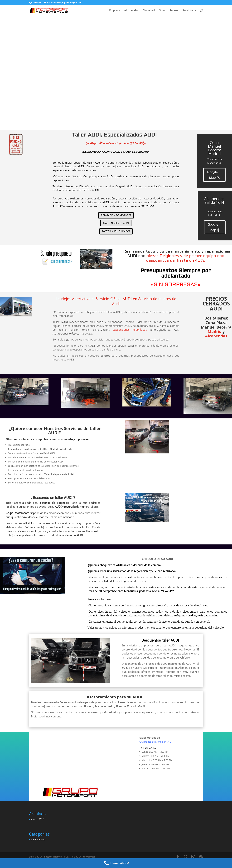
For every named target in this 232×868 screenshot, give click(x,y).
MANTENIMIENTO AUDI (116, 223)
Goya (162, 11)
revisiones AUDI (93, 326)
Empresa (115, 11)
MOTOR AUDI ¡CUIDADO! (116, 231)
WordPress (89, 857)
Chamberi (149, 11)
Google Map (212, 175)
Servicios (188, 11)
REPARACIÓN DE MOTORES (116, 215)
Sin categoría (38, 840)
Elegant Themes (53, 857)
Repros (174, 11)
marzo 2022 (38, 819)
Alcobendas (131, 11)
